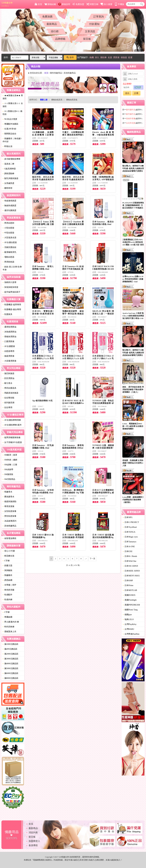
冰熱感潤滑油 (9, 332)
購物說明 (64, 4)
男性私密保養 (9, 516)
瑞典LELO (128, 619)
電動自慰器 (8, 257)
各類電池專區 (9, 538)
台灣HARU (129, 629)
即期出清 (7, 146)
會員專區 (33, 845)
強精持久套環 (9, 282)
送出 (127, 93)
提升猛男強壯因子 (11, 292)
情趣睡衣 (7, 575)
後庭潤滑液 (8, 356)
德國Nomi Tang (130, 610)
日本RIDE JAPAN (131, 571)
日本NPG (128, 517)
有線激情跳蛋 (9, 201)
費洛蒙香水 (8, 497)
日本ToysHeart (130, 527)
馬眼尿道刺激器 (10, 393)
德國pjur (127, 615)
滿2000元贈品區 (10, 654)
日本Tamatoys (130, 542)
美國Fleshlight (130, 600)
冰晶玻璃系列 (9, 521)
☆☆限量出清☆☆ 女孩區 (13, 105)
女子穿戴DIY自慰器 (12, 442)
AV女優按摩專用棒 (12, 420)
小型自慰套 (8, 228)
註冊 (136, 93)
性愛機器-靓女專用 (12, 309)
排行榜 (55, 31)
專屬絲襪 (7, 617)
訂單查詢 (99, 17)
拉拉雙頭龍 (8, 398)
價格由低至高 (57, 100)
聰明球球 (7, 188)
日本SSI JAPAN (130, 566)
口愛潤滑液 (8, 341)
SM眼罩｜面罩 (10, 455)
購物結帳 (50, 4)
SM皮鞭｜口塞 (10, 465)
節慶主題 (7, 566)
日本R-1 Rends (130, 556)
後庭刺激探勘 (9, 502)
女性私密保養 (9, 511)
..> (86, 559)
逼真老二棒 (8, 164)
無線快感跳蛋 (9, 206)
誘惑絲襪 (7, 580)
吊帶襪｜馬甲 (9, 585)
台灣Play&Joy (130, 624)
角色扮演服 (8, 590)
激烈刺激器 (8, 373)
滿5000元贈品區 (10, 668)
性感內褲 (7, 600)
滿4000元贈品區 (10, 664)
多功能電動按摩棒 (11, 159)
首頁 (38, 4)
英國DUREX (129, 595)
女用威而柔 (8, 183)
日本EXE (128, 551)
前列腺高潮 (8, 403)
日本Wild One (130, 561)
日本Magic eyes (130, 537)
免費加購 (47, 17)
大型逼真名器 (9, 238)
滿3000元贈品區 (10, 659)
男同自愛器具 (9, 388)
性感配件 (7, 595)
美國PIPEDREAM (131, 605)
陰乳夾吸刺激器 (10, 178)
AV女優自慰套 (10, 242)
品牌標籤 (60, 39)
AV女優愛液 (9, 346)
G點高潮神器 (9, 169)
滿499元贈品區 (10, 649)
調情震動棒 (8, 174)
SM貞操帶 (8, 470)
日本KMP (128, 581)
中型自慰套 (8, 233)
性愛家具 (7, 314)
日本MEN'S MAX (131, 576)
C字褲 (6, 561)
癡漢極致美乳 (9, 252)
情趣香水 (7, 492)
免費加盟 (78, 4)
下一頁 (92, 559)
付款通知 (94, 24)
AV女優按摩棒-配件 (12, 425)
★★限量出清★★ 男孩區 (13, 97)
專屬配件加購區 (10, 124)
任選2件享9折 (9, 129)
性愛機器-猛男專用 (12, 305)
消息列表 (33, 832)
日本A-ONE (129, 547)
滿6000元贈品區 (10, 673)
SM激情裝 (8, 474)
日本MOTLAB (130, 590)
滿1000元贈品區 (10, 644)
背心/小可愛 (9, 551)
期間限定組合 (9, 134)
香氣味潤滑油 (9, 337)
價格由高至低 (72, 100)
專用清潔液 (8, 506)
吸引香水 (7, 383)
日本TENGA (129, 532)
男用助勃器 (8, 262)
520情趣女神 (7, 4)
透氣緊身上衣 (9, 632)
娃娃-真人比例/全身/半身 (12, 268)
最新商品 (52, 24)
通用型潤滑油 (9, 327)
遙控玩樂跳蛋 (9, 210)
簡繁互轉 (92, 4)
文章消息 (90, 31)
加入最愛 (106, 4)
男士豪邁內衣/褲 (11, 622)
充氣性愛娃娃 (9, 247)
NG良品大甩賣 (10, 119)
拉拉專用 (7, 407)
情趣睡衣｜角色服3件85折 (12, 140)
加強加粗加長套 (10, 287)
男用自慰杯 (8, 223)
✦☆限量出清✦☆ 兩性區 (12, 113)
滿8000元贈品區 (10, 678)
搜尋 (70, 57)
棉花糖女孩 (8, 556)
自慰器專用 (8, 351)
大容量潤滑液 (9, 361)
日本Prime (128, 585)
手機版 (119, 4)
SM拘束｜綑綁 (10, 460)
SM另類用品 (9, 479)
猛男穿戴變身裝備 (11, 438)
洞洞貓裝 (7, 570)
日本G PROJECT (131, 522)
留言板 (87, 39)
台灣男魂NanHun (131, 634)
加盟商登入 (34, 841)
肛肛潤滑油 (8, 378)
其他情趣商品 (9, 526)
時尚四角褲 (8, 627)
